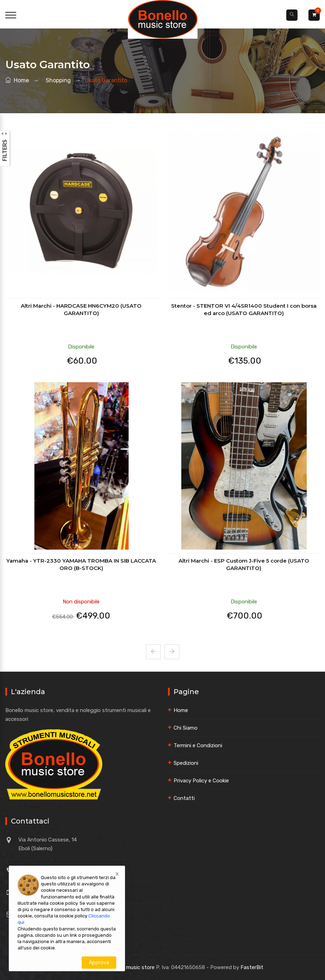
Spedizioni (186, 763)
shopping (57, 80)
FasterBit (252, 967)
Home (17, 80)
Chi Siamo (186, 728)
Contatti (184, 798)
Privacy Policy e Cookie (201, 781)
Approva (99, 962)
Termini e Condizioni (198, 745)
